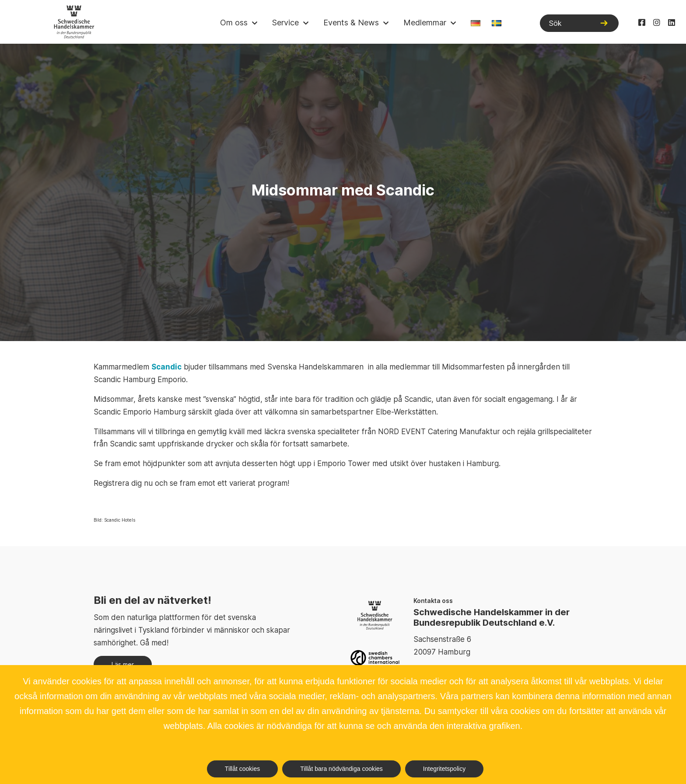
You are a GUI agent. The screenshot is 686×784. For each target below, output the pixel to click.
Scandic (166, 367)
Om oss (234, 23)
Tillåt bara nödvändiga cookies (341, 769)
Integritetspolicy (444, 769)
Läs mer (123, 664)
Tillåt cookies (242, 769)
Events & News (351, 23)
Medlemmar (425, 23)
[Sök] (579, 23)
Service (285, 23)
